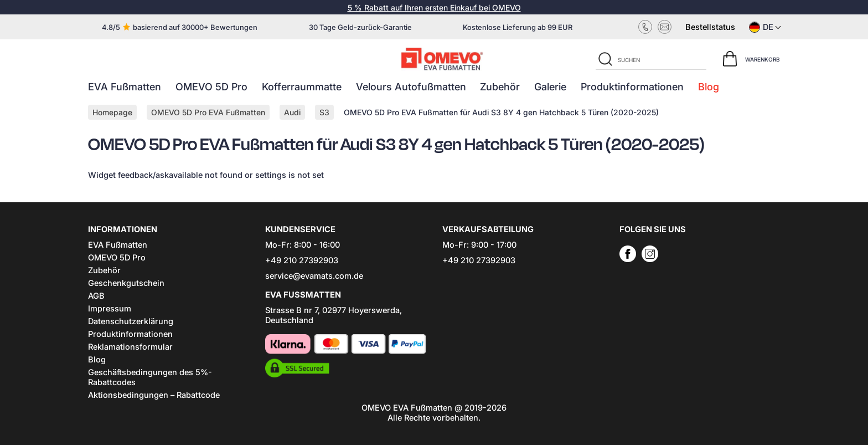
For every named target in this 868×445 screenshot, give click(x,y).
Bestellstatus (710, 27)
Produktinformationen (632, 87)
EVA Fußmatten (125, 87)
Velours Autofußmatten (411, 87)
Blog (709, 87)
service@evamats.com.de (314, 276)
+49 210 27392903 (302, 260)
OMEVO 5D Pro (211, 87)
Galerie (550, 87)
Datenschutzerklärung (131, 321)
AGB (96, 296)
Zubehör (500, 87)
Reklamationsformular (130, 347)
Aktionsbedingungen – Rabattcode (154, 395)
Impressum (110, 309)
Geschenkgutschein (126, 283)
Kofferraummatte (302, 87)
